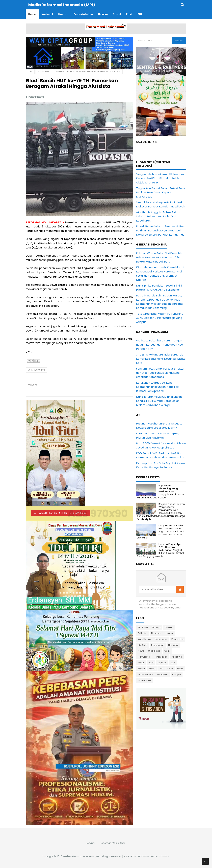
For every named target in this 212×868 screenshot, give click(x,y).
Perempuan (161, 657)
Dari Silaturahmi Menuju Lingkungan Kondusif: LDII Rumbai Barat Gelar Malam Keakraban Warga (159, 401)
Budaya (156, 627)
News (141, 651)
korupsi (177, 674)
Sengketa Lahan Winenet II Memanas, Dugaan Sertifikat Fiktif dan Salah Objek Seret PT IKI (160, 178)
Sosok (152, 668)
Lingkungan (158, 645)
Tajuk (170, 668)
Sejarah (162, 662)
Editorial (143, 633)
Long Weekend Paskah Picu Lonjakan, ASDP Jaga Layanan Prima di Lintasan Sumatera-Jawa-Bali (161, 531)
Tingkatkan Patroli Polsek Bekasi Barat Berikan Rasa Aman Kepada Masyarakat (161, 192)
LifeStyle (143, 645)
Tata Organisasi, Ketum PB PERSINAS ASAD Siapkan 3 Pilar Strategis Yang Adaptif (160, 318)
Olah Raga (154, 651)
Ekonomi (156, 633)
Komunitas (178, 639)
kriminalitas (144, 680)
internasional (145, 674)
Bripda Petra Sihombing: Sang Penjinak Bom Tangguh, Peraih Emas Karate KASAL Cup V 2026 (161, 491)
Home (30, 72)
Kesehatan (161, 639)
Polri (151, 662)
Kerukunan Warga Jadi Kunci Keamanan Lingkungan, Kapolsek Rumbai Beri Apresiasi (157, 387)
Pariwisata (144, 657)
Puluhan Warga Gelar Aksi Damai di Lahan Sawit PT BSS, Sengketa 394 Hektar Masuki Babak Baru (159, 257)
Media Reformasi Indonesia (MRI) (82, 856)
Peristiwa (177, 657)
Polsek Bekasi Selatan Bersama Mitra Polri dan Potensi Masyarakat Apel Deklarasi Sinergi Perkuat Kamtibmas (160, 230)
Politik (141, 662)
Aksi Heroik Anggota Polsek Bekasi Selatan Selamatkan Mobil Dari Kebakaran (158, 216)
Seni (173, 662)
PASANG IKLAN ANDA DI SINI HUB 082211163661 (63, 513)
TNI (162, 668)
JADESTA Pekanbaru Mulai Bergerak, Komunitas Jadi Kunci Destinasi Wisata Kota (161, 359)
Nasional (173, 645)
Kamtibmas (144, 639)
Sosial (141, 668)
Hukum (169, 633)
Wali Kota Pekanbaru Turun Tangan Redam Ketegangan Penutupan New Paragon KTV (160, 345)
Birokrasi (143, 627)
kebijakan (163, 674)
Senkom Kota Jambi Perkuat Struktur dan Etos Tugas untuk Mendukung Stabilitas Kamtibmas (160, 373)
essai (180, 668)
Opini (167, 651)
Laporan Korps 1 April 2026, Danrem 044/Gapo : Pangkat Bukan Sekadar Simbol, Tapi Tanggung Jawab (161, 550)
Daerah (169, 627)
